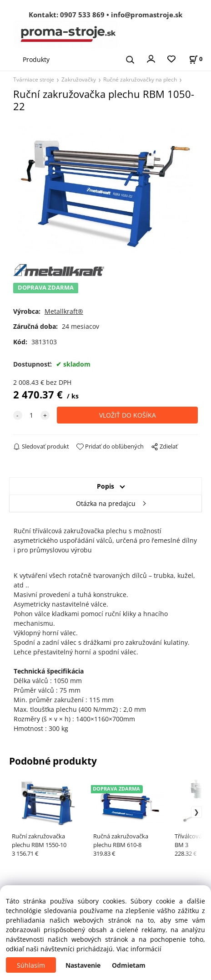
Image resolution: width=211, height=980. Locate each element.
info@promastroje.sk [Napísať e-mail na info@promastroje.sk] (147, 15)
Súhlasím (31, 965)
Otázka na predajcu (106, 503)
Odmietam (129, 965)
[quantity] (31, 415)
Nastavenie (83, 965)
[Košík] (196, 59)
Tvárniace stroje (34, 79)
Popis (105, 486)
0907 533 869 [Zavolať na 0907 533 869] (82, 15)
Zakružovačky (79, 79)
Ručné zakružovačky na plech (140, 79)
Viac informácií (139, 949)
